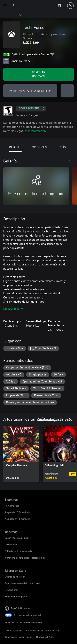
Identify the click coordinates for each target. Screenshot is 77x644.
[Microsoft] (38, 3)
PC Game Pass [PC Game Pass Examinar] (12, 506)
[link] (21, 454)
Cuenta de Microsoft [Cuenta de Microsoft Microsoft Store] (15, 577)
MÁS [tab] (63, 147)
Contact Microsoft (14, 630)
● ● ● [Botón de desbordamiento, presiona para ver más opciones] (67, 91)
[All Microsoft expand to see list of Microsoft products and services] (5, 6)
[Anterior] (61, 161)
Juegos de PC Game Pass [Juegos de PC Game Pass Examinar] (17, 512)
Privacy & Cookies (34, 630)
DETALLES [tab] (15, 147)
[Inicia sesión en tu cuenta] (70, 6)
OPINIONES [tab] (39, 147)
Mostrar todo (47, 419)
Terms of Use (52, 630)
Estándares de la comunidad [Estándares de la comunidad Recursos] (19, 551)
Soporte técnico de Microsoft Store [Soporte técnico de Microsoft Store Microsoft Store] (22, 583)
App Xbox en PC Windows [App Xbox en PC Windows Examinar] (18, 519)
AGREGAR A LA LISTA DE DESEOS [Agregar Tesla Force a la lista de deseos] (30, 91)
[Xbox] (11, 15)
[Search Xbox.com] (14, 5)
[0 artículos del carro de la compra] (61, 6)
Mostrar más (13, 308)
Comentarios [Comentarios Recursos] (11, 544)
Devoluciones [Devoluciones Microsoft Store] (12, 590)
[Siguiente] (70, 161)
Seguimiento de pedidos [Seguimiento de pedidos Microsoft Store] (17, 596)
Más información (35, 131)
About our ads (26, 637)
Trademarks (11, 637)
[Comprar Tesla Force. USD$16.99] (38, 74)
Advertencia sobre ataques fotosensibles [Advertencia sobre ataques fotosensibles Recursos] (25, 558)
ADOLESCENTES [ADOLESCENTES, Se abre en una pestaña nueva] (31, 109)
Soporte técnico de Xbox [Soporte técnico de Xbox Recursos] (17, 538)
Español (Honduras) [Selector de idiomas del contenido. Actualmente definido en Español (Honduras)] (21, 608)
